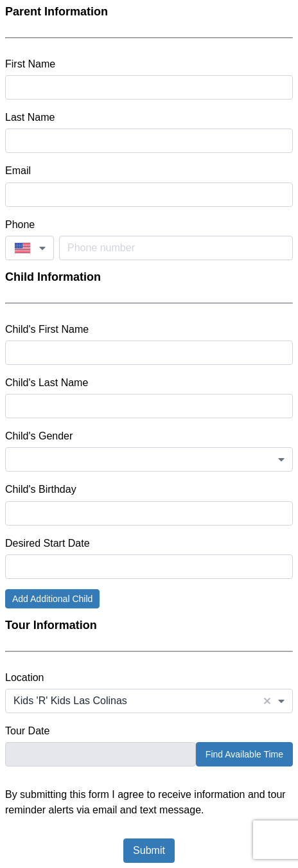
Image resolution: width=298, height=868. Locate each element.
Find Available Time (244, 754)
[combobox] (30, 248)
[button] (267, 701)
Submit (149, 850)
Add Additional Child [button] (52, 599)
